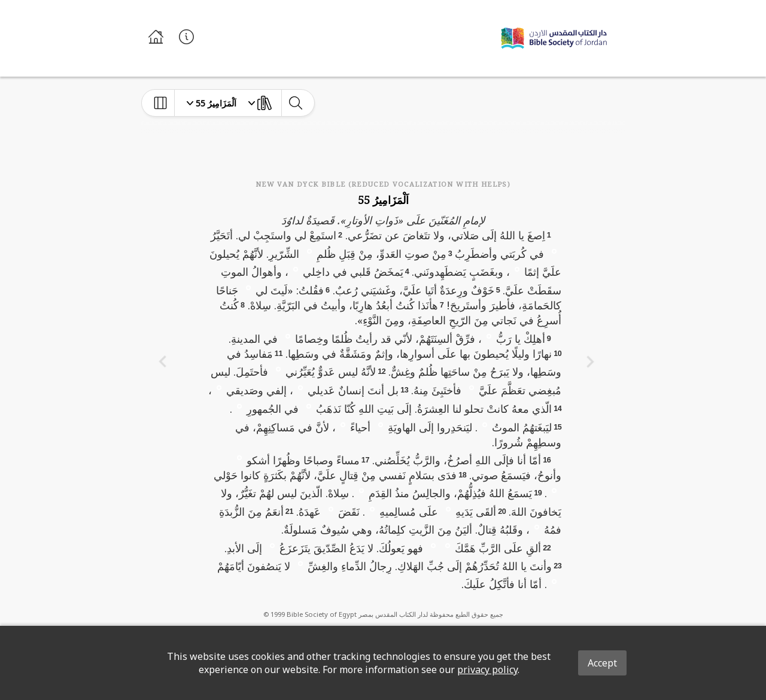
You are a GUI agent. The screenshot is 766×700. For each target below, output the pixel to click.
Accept (602, 663)
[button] (554, 251)
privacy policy (487, 669)
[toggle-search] (295, 103)
